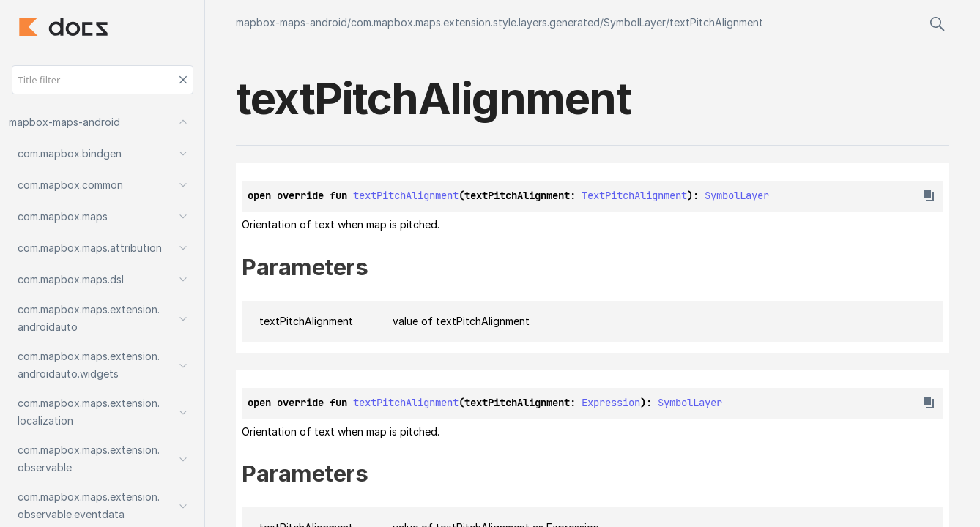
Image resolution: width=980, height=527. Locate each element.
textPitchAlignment (716, 22)
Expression (611, 403)
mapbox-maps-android (292, 22)
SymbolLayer (635, 22)
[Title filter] (103, 80)
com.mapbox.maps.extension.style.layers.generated (475, 22)
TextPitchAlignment (634, 195)
